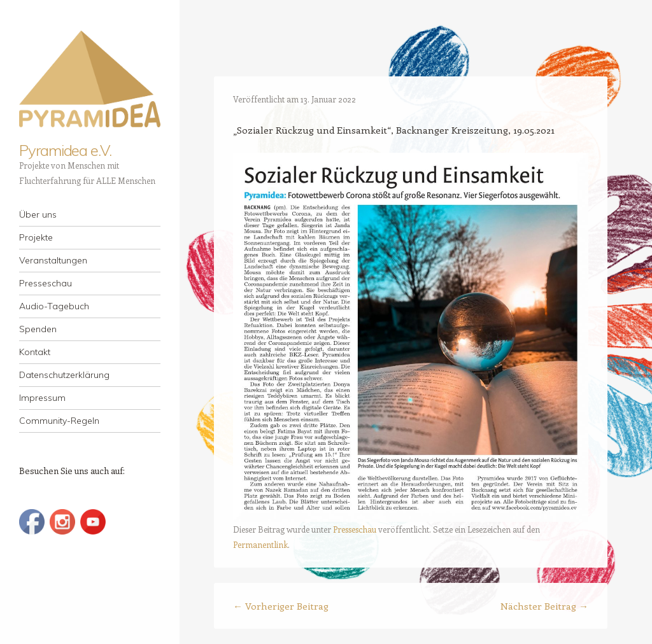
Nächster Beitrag (544, 606)
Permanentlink (260, 544)
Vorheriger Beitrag (281, 606)
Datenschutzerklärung (64, 375)
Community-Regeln (59, 421)
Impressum (42, 398)
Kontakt (35, 352)
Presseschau (46, 283)
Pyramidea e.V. (65, 150)
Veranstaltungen (53, 260)
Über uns (38, 214)
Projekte (36, 237)
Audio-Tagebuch (54, 306)
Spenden (38, 329)
